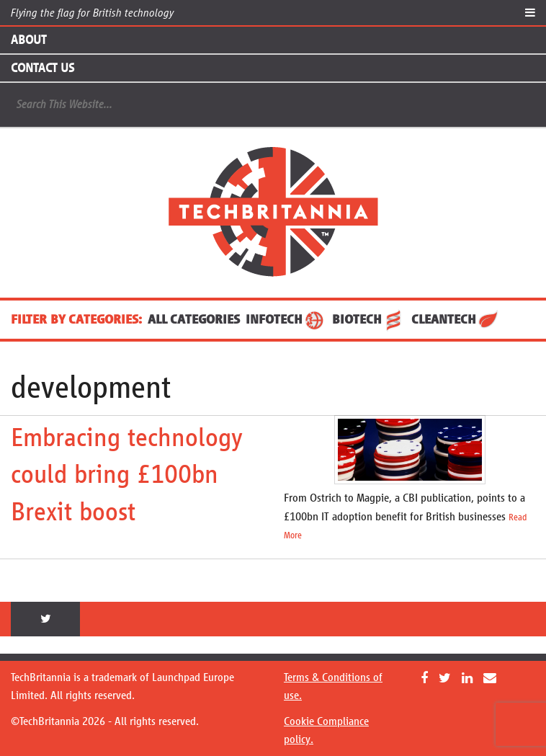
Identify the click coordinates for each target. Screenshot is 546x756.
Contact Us (42, 68)
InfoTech (286, 319)
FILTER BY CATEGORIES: (76, 319)
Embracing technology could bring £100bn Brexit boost (127, 475)
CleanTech (456, 319)
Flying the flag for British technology (92, 13)
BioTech (369, 319)
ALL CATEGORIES (194, 319)
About (28, 40)
